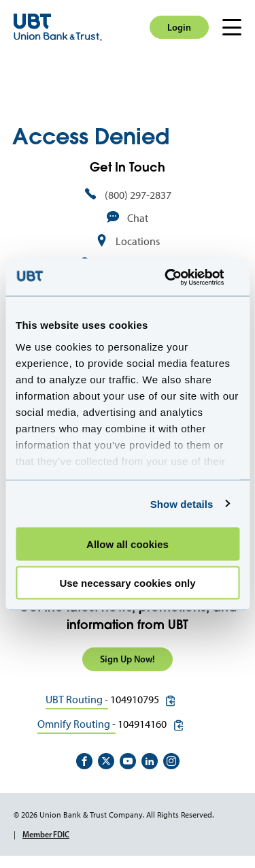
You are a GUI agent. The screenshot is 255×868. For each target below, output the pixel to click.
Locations (138, 241)
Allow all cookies (128, 544)
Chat (138, 218)
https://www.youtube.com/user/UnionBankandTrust (128, 761)
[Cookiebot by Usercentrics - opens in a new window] (182, 277)
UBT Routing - (77, 700)
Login (179, 27)
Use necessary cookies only (127, 582)
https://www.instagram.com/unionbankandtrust (171, 761)
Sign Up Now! (128, 659)
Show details (182, 503)
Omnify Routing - (76, 724)
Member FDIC (46, 834)
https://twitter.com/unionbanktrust (106, 761)
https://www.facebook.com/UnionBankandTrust (84, 761)
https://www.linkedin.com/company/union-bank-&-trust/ (150, 761)
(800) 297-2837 (138, 195)
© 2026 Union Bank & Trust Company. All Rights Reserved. (114, 815)
